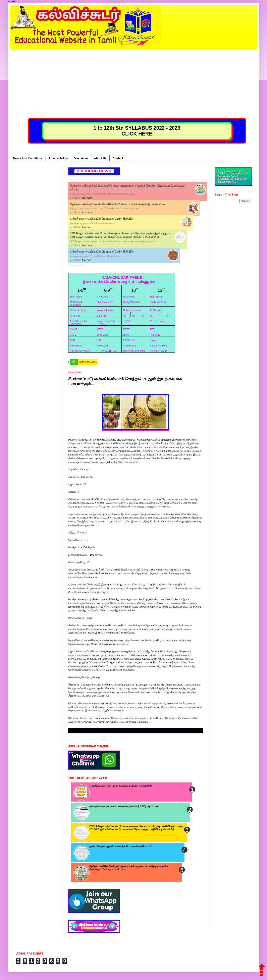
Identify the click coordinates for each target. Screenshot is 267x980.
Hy (133, 316)
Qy (125, 316)
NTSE (100, 329)
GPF (99, 340)
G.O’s (73, 335)
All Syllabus (156, 310)
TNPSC (127, 321)
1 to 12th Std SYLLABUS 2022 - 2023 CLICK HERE (137, 131)
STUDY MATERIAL (107, 351)
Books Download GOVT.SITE (106, 323)
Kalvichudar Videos (80, 351)
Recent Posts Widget (77, 265)
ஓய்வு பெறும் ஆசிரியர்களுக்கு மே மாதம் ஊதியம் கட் (121, 846)
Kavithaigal (102, 346)
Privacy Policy (58, 158)
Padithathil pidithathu (134, 351)
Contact (118, 158)
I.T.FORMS (129, 340)
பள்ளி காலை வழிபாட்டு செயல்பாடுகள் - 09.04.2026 (102, 252)
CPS (72, 340)
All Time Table (157, 321)
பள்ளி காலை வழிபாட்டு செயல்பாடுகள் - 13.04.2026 (102, 219)
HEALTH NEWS (158, 346)
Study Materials (105, 302)
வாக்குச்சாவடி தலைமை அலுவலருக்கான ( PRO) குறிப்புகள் (124, 806)
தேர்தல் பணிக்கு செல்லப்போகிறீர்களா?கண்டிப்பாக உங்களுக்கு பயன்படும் (117, 204)
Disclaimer (81, 158)
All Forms (155, 335)
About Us (100, 158)
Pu (142, 316)
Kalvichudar (76, 346)
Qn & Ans (75, 316)
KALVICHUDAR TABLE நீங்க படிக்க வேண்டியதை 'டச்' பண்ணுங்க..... (122, 280)
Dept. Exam (103, 335)
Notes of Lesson (79, 310)
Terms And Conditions (28, 158)
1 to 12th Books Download (78, 323)
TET (152, 329)
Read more (87, 198)
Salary (153, 340)
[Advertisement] (133, 78)
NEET (126, 329)
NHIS (126, 335)
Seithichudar (130, 346)
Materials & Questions (76, 304)
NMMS (74, 329)
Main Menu (76, 297)
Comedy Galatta (158, 351)
